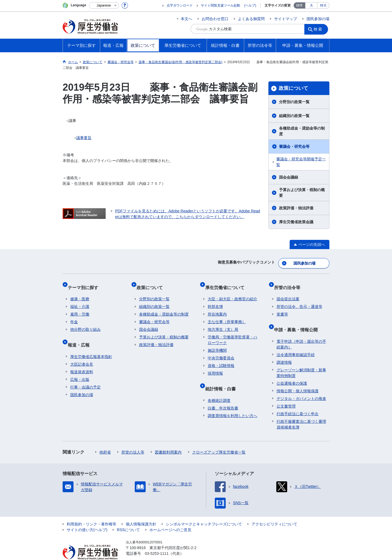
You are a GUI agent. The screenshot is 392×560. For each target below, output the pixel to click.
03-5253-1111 (157, 541)
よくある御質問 (251, 19)
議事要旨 (84, 138)
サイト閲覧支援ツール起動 (220, 5)
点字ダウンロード (180, 5)
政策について (293, 88)
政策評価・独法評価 (296, 208)
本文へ (186, 19)
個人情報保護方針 (141, 512)
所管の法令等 (290, 283)
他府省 (105, 440)
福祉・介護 (80, 299)
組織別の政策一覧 (294, 116)
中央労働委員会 (221, 351)
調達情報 (284, 350)
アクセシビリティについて (274, 512)
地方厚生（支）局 (223, 322)
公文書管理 (286, 394)
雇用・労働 (80, 307)
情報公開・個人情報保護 (298, 378)
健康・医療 (80, 292)
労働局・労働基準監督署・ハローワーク (232, 333)
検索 (320, 29)
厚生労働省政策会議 (296, 222)
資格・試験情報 (221, 359)
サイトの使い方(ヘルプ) (87, 517)
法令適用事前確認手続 (296, 342)
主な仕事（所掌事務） (227, 315)
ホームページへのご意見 (170, 517)
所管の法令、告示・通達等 (299, 299)
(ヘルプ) (250, 5)
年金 (74, 315)
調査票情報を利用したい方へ (232, 403)
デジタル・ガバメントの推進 (301, 386)
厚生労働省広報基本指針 (91, 344)
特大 (323, 5)
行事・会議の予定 (85, 375)
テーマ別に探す (85, 283)
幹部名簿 (215, 299)
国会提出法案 (288, 292)
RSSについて (128, 517)
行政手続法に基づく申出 (298, 401)
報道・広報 (81, 335)
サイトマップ (286, 19)
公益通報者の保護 (292, 371)
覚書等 (282, 307)
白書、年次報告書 (223, 396)
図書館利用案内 (168, 440)
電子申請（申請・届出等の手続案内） (301, 332)
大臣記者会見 (82, 352)
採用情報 (215, 366)
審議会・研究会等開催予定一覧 (301, 162)
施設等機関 (217, 343)
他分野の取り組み (85, 322)
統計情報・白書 (223, 379)
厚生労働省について (227, 283)
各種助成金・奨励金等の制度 (302, 131)
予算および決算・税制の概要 (302, 193)
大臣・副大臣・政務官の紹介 (232, 292)
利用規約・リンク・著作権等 (91, 512)
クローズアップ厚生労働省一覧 (219, 440)
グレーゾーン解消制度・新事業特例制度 (301, 360)
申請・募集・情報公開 (298, 320)
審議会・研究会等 (294, 146)
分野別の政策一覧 (294, 102)
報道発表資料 (82, 359)
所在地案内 (217, 307)
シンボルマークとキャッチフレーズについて (204, 512)
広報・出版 (80, 367)
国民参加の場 (318, 19)
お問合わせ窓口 (215, 19)
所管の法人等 (133, 440)
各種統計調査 (219, 388)
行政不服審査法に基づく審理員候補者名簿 (301, 412)
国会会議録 (289, 177)
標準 (299, 5)
